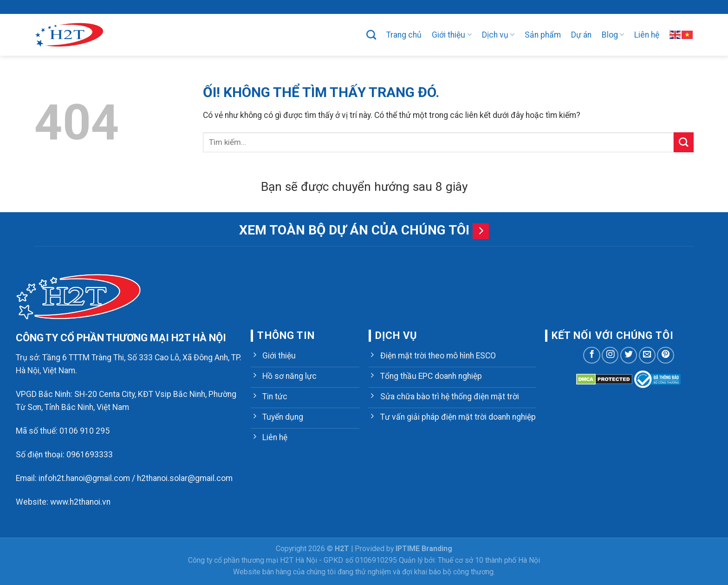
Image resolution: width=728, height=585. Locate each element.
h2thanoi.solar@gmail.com (185, 478)
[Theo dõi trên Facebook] (591, 355)
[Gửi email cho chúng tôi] (647, 355)
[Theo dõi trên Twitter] (629, 355)
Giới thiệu (452, 35)
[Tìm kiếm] (371, 35)
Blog (613, 35)
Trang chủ (404, 35)
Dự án (581, 35)
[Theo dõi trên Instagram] (610, 355)
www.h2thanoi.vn (80, 502)
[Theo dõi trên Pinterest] (665, 355)
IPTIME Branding (424, 549)
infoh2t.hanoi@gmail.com (84, 478)
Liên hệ (647, 35)
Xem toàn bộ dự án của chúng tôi (354, 230)
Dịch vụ (498, 35)
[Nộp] (684, 142)
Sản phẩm (543, 35)
